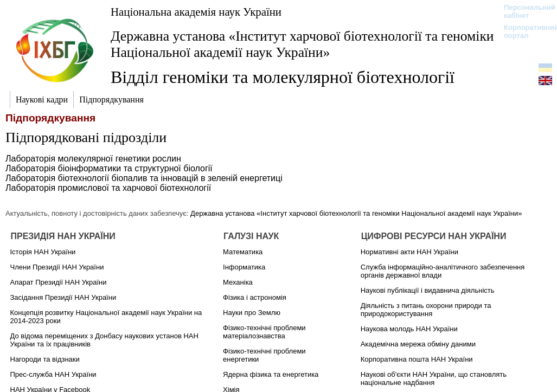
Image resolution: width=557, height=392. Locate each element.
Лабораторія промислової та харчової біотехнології (108, 188)
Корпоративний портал (524, 31)
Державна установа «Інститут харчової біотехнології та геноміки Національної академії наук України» (302, 44)
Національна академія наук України (196, 12)
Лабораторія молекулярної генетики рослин (93, 159)
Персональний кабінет (524, 11)
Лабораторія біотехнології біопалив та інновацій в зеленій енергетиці (144, 178)
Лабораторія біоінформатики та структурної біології (109, 168)
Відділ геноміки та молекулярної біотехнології (283, 77)
